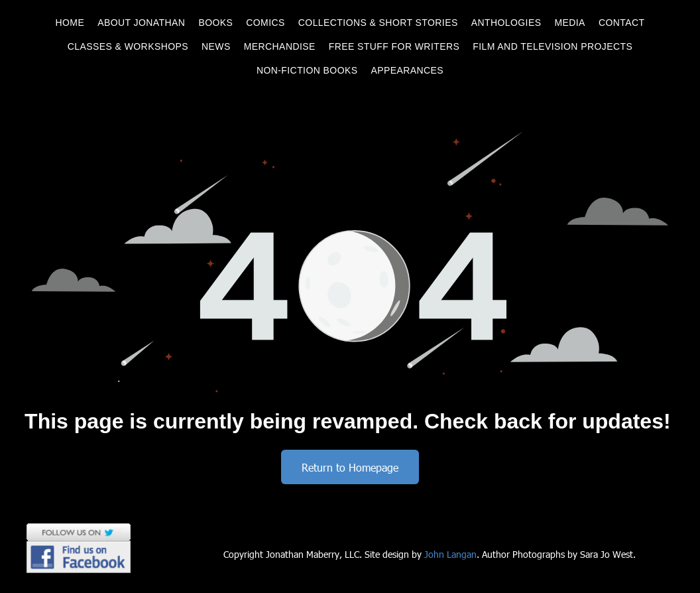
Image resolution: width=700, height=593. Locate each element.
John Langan (450, 554)
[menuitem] (70, 23)
